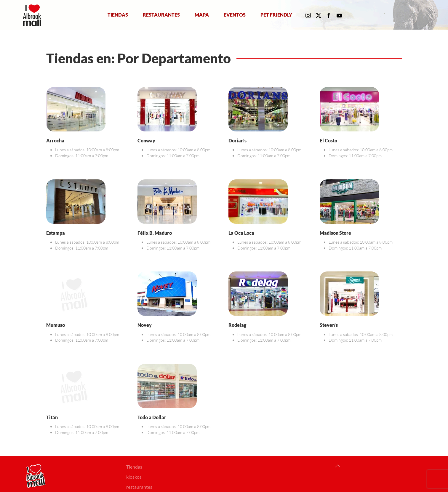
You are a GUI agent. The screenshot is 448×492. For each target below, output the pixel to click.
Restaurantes (161, 15)
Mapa (202, 15)
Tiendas (118, 15)
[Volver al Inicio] (33, 15)
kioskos (134, 477)
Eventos (235, 15)
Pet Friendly (276, 15)
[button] (338, 466)
